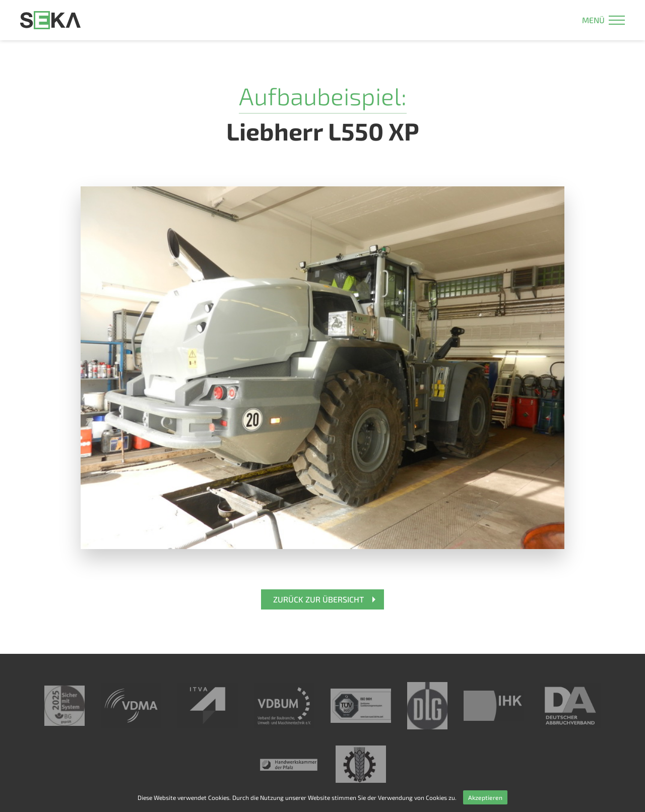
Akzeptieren (485, 797)
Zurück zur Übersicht (318, 599)
